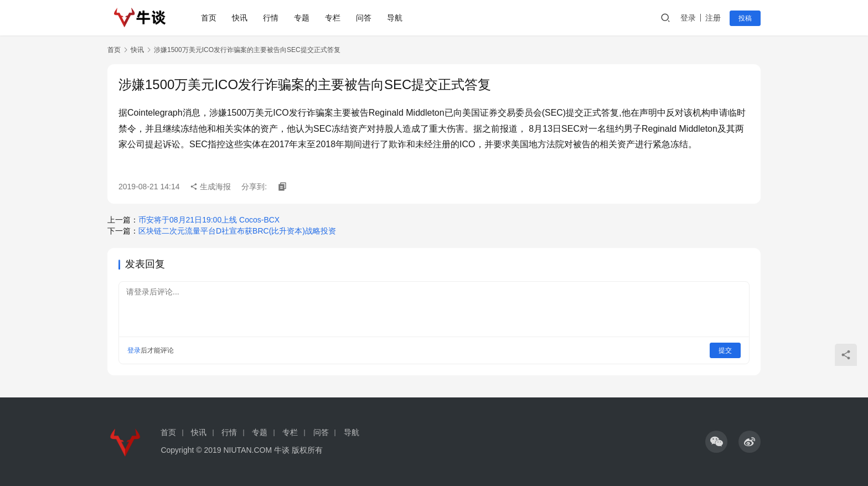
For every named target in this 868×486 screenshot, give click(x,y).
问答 (364, 18)
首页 (209, 18)
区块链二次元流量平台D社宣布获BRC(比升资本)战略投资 (237, 231)
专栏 (333, 18)
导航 (395, 18)
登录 (688, 18)
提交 (725, 350)
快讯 (240, 18)
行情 (271, 18)
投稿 (745, 18)
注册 (713, 18)
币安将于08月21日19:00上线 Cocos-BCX (209, 220)
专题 (302, 18)
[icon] (716, 442)
